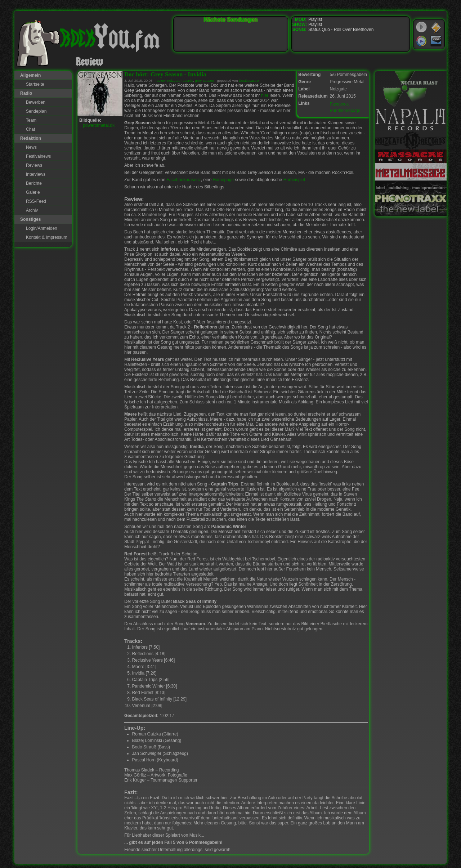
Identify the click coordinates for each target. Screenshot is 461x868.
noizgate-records (180, 80)
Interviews (36, 174)
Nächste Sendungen (231, 20)
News (31, 147)
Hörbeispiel (294, 180)
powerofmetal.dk (99, 125)
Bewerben (36, 102)
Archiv (32, 210)
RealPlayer (436, 41)
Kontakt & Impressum (47, 237)
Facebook (339, 104)
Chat (30, 129)
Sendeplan (36, 111)
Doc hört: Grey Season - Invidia (165, 74)
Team (31, 120)
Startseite (35, 84)
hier (265, 95)
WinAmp (436, 27)
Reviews (34, 165)
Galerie (33, 192)
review (160, 80)
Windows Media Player (421, 41)
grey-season (204, 80)
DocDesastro (249, 80)
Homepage (223, 180)
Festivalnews (38, 156)
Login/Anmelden (42, 228)
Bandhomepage (345, 111)
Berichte (34, 183)
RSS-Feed (36, 201)
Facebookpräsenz (183, 180)
